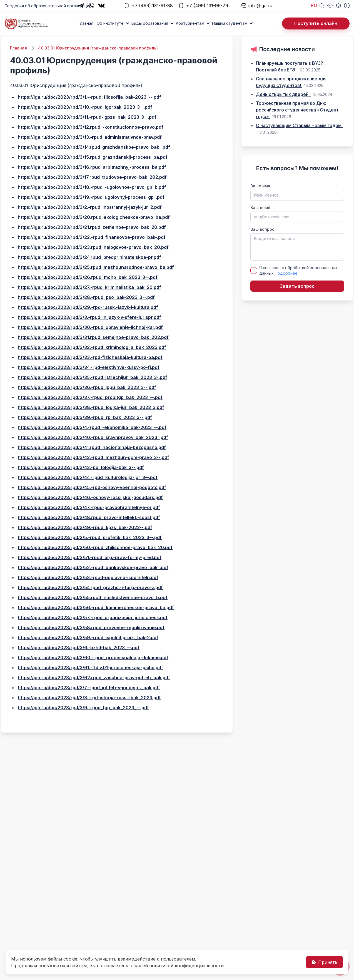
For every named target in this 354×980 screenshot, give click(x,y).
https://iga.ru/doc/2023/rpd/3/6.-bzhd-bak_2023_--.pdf (79, 647)
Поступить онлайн (316, 23)
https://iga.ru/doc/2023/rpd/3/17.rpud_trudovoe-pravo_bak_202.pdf (92, 177)
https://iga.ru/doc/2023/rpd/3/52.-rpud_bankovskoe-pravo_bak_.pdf (93, 567)
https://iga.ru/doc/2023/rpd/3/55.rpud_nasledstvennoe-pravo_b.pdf (93, 597)
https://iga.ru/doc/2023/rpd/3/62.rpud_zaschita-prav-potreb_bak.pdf (94, 678)
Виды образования (150, 23)
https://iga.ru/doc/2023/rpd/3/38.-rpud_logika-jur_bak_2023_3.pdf (91, 407)
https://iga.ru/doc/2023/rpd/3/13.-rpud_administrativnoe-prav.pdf (90, 137)
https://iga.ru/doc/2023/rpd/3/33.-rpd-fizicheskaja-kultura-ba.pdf (90, 357)
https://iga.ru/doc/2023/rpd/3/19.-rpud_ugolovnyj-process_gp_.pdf (91, 197)
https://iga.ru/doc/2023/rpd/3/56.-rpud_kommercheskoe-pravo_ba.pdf (96, 607)
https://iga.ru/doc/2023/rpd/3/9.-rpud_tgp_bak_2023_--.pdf (83, 708)
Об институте (110, 23)
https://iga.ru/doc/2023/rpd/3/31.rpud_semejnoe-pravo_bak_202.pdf (93, 337)
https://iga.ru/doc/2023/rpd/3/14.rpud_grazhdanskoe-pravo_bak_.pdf (94, 147)
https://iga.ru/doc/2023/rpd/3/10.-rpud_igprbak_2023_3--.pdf (85, 107)
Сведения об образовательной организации (48, 6)
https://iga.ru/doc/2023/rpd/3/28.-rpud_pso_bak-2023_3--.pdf (86, 297)
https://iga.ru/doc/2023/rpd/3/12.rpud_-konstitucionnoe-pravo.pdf (91, 127)
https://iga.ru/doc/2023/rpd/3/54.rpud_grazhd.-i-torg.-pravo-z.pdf (90, 587)
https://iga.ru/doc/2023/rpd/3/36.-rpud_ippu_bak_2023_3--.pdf (87, 387)
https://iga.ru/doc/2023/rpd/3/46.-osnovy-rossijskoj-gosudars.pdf (90, 497)
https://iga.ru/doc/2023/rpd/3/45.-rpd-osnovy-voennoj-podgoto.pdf (92, 487)
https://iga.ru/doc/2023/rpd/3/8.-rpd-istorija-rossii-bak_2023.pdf (89, 698)
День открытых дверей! (283, 94)
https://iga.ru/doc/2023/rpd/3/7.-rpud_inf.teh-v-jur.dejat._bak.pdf (89, 688)
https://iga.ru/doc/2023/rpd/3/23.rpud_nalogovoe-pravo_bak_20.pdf (93, 247)
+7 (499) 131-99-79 (203, 6)
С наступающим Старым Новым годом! (299, 125)
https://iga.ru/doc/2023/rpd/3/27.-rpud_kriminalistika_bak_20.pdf (89, 287)
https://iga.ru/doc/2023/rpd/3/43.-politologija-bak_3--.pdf (81, 467)
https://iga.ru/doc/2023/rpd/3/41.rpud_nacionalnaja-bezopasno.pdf (92, 447)
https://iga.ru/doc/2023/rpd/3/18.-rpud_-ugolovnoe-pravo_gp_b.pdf (92, 187)
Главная (86, 23)
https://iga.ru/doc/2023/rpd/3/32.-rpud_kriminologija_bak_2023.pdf (92, 347)
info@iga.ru (256, 6)
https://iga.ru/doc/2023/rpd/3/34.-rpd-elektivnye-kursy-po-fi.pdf (89, 367)
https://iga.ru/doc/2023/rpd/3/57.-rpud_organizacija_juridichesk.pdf (93, 617)
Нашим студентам (230, 23)
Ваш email (260, 208)
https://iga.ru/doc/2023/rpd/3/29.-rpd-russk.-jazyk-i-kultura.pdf (88, 307)
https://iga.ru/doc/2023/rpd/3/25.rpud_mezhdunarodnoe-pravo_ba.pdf (96, 267)
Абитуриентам (190, 23)
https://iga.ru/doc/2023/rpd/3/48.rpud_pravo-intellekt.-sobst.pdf (89, 517)
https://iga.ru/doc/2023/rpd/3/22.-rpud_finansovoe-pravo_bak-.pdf (92, 237)
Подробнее (286, 273)
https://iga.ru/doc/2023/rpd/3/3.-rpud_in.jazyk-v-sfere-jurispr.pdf (89, 317)
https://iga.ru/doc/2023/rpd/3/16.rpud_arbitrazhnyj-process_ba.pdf (92, 167)
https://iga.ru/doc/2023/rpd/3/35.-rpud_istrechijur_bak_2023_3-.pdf (93, 377)
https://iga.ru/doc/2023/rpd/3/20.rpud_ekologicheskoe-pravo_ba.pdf (94, 217)
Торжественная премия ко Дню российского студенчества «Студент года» (297, 110)
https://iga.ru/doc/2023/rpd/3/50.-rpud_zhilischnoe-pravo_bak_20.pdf (95, 547)
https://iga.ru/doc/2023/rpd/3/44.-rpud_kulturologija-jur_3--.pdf (88, 477)
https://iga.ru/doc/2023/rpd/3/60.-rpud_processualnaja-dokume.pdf (93, 658)
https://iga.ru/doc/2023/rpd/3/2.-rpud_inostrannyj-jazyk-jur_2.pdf (90, 207)
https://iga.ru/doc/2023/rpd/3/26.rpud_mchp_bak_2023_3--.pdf (88, 277)
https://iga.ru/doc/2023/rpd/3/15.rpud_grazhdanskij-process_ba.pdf (93, 157)
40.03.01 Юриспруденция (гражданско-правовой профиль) (98, 48)
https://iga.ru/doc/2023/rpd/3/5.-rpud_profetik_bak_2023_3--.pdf (90, 537)
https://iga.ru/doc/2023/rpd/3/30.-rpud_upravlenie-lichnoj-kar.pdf (90, 327)
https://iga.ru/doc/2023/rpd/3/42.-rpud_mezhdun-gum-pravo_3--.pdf (94, 457)
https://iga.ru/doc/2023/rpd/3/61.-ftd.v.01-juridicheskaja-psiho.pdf (90, 668)
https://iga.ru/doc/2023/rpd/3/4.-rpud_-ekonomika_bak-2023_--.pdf (92, 427)
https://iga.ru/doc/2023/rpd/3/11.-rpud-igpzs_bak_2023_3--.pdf (87, 117)
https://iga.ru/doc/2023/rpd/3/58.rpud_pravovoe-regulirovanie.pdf (91, 627)
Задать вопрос (297, 286)
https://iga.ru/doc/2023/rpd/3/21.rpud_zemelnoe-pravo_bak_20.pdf (92, 227)
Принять (324, 962)
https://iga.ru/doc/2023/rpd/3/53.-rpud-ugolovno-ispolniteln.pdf (88, 577)
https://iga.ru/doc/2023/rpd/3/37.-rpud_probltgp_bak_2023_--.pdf (90, 397)
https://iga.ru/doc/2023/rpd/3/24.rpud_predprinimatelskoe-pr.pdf (89, 257)
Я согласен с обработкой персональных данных (299, 270)
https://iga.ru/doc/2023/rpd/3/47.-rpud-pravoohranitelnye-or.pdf (89, 507)
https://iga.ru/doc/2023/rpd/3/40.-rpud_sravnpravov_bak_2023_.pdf (93, 437)
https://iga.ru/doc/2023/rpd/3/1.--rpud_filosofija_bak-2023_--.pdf (89, 97)
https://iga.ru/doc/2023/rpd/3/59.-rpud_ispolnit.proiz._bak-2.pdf (88, 637)
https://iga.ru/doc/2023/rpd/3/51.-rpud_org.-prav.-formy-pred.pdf (90, 557)
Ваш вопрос (262, 229)
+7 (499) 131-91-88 (148, 6)
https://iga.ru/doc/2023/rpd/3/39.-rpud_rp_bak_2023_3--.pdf (85, 417)
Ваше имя (260, 186)
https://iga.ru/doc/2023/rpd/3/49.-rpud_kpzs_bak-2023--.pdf (85, 527)
